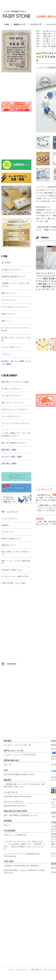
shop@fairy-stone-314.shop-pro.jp (17, 796)
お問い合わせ (36, 970)
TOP (38, 31)
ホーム (11, 970)
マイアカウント (22, 970)
